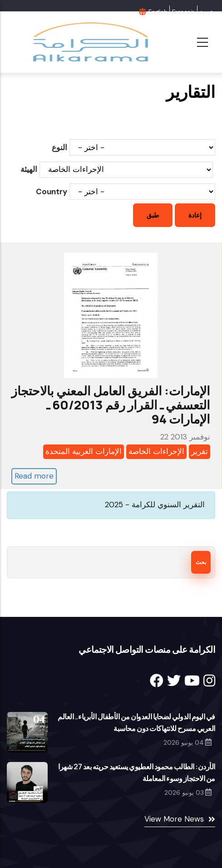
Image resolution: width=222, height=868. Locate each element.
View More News (174, 819)
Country (52, 192)
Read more (34, 476)
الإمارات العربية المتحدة (84, 451)
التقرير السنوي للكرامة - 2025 (155, 505)
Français (183, 12)
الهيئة (29, 169)
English (158, 12)
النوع (59, 147)
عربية (206, 12)
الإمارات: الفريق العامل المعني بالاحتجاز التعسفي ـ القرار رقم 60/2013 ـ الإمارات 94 (111, 405)
